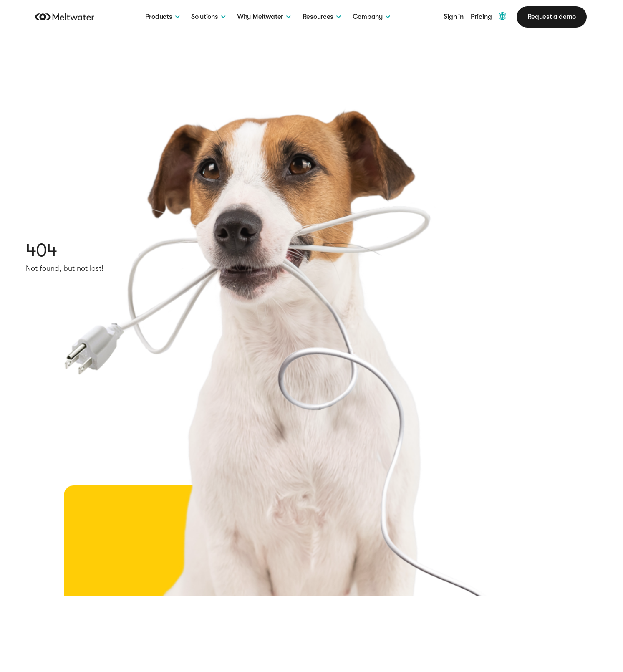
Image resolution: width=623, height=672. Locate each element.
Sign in (454, 17)
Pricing (481, 17)
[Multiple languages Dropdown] (503, 16)
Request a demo (552, 16)
